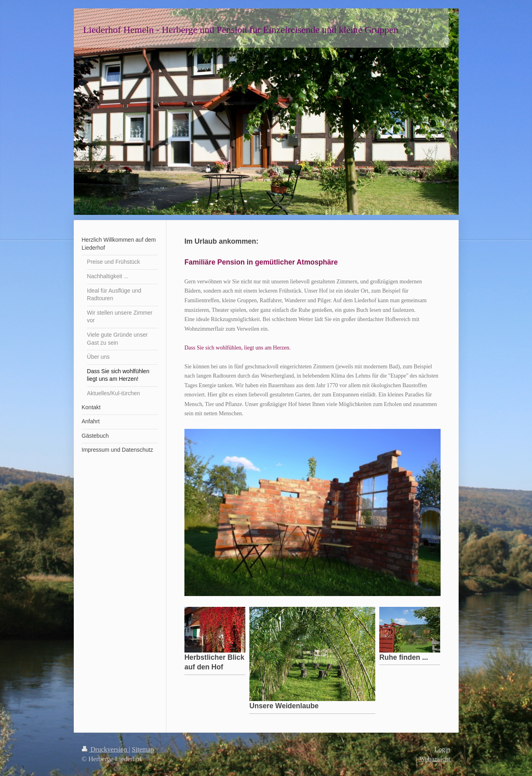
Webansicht (435, 759)
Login (442, 749)
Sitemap (143, 749)
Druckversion (105, 749)
